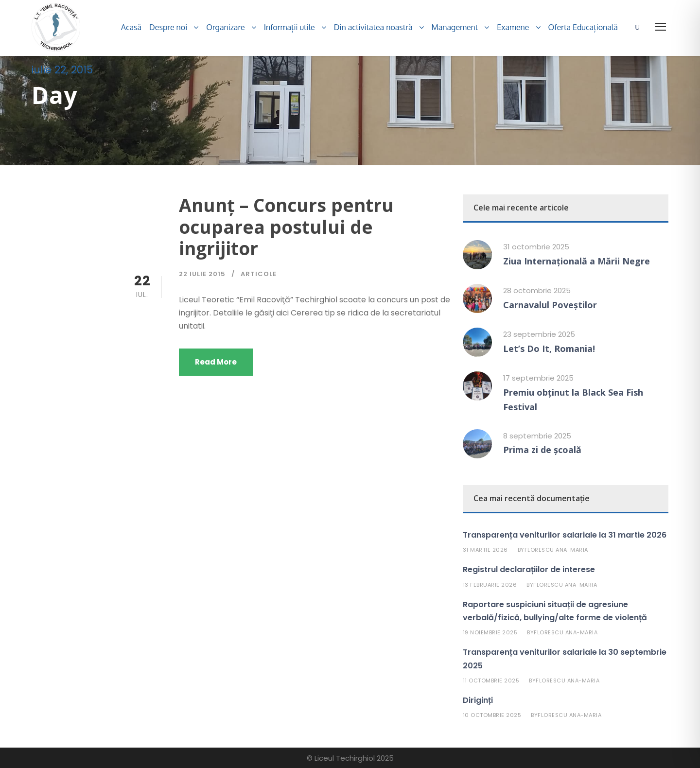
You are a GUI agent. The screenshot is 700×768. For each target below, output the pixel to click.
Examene (513, 27)
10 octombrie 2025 (492, 715)
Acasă (131, 27)
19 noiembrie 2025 (490, 632)
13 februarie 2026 (490, 585)
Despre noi (168, 27)
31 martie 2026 (485, 550)
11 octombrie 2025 (491, 681)
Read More (216, 362)
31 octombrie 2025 (536, 247)
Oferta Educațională (583, 27)
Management (455, 27)
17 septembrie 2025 (538, 378)
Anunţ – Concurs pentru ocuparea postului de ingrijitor (286, 227)
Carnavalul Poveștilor (550, 305)
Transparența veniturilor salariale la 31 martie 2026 (565, 535)
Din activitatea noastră (373, 27)
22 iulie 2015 (202, 274)
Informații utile (289, 27)
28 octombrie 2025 (537, 290)
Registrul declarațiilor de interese (529, 569)
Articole (259, 274)
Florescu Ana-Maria (556, 550)
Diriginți (478, 700)
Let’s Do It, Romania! (549, 349)
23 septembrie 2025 (539, 334)
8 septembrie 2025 (537, 436)
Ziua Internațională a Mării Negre (577, 261)
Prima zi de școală (542, 450)
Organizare (225, 27)
